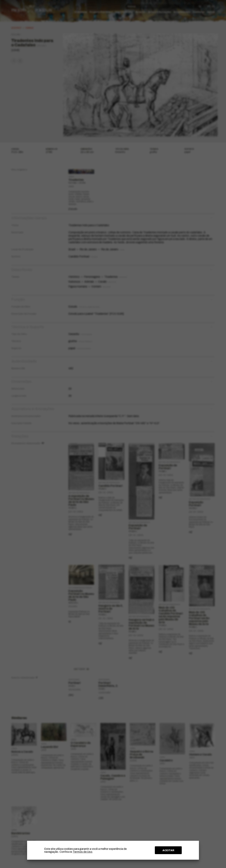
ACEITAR (168, 850)
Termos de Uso (83, 852)
